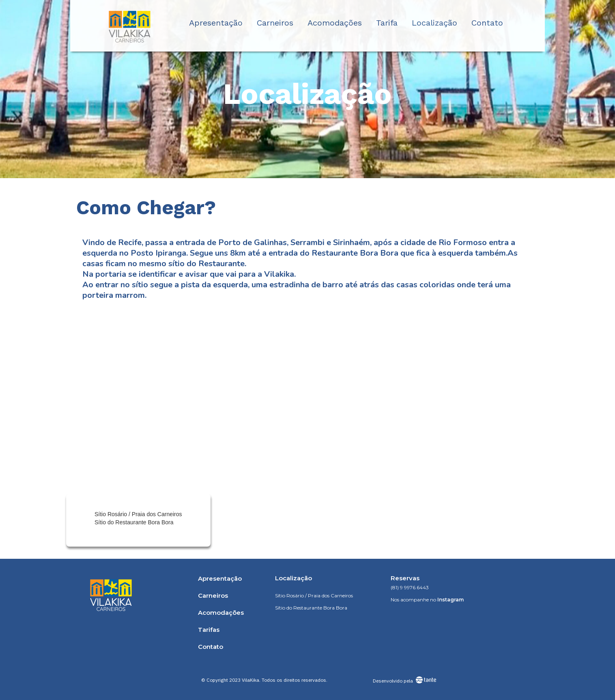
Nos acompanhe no (427, 600)
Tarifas (209, 630)
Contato (487, 23)
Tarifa (387, 23)
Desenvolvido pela (393, 681)
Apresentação (216, 23)
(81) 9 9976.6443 (410, 587)
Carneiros (275, 23)
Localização (434, 23)
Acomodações (335, 23)
